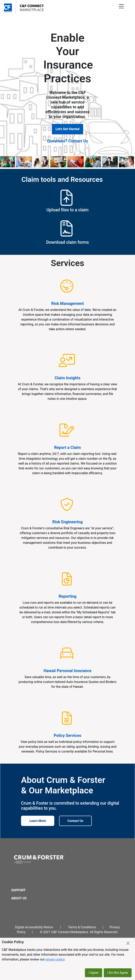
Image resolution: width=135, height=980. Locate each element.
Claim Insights (68, 378)
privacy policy (55, 959)
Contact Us (75, 821)
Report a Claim (67, 447)
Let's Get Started (67, 129)
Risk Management (68, 303)
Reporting (68, 596)
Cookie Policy (13, 942)
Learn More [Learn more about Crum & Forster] (38, 821)
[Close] (128, 943)
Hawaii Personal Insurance (67, 671)
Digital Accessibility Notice (34, 927)
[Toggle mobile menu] (122, 7)
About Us (19, 898)
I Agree (94, 973)
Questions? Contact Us (68, 141)
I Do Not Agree (118, 973)
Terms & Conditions (82, 927)
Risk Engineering (67, 522)
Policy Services (67, 735)
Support (18, 890)
